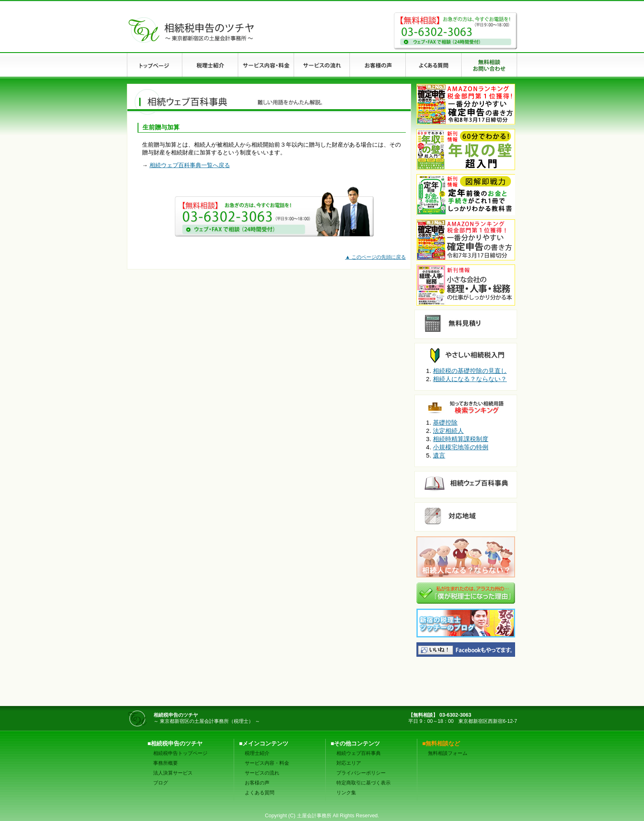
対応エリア (349, 763)
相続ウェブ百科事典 (359, 753)
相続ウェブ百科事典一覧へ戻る (190, 165)
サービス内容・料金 (267, 763)
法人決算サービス (173, 773)
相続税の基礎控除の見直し (470, 371)
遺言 (439, 455)
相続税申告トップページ (180, 753)
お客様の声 (257, 783)
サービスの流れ (262, 773)
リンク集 (346, 793)
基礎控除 (445, 422)
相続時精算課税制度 (461, 439)
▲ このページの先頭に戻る (375, 257)
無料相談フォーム (448, 753)
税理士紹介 (257, 753)
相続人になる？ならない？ (470, 379)
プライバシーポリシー (361, 773)
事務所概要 (166, 763)
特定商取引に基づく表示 (363, 783)
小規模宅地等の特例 (461, 447)
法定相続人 (448, 431)
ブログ (161, 783)
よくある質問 (260, 793)
